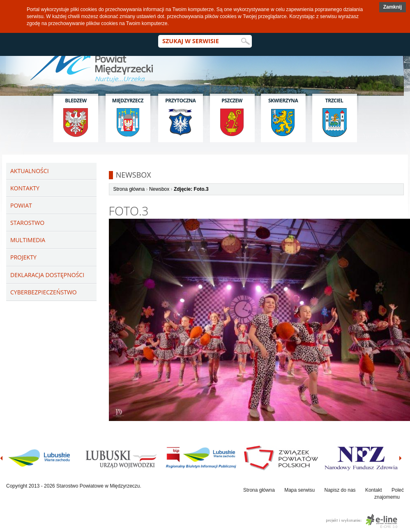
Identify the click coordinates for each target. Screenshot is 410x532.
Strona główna (129, 189)
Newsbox (159, 189)
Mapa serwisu (299, 490)
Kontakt (374, 490)
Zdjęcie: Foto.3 (191, 189)
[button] (393, 7)
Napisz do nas (340, 490)
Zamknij (393, 7)
